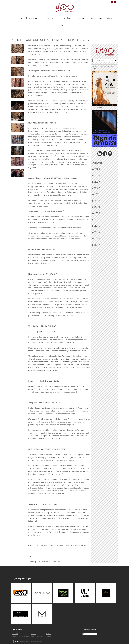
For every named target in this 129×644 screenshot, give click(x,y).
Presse (34, 634)
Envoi (114, 60)
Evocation (66, 18)
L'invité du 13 (49, 18)
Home (19, 18)
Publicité (15, 634)
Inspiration (32, 18)
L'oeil (92, 18)
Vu (100, 18)
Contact (48, 634)
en (115, 2)
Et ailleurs (80, 18)
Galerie (109, 18)
